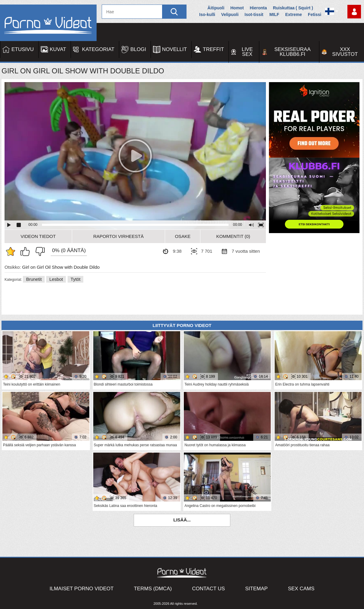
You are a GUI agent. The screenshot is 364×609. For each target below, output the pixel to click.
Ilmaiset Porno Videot (81, 589)
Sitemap (256, 589)
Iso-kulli (207, 14)
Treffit (213, 49)
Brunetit (34, 279)
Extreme (294, 14)
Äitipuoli (216, 8)
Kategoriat (98, 49)
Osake (183, 236)
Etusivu (23, 49)
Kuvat (58, 49)
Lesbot (56, 279)
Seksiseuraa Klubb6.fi (292, 52)
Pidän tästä (27, 252)
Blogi (138, 49)
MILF (274, 14)
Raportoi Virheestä (118, 236)
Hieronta (258, 8)
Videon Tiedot (38, 236)
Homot (237, 8)
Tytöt (76, 279)
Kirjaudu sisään (354, 12)
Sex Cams (301, 589)
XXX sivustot (345, 52)
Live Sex (247, 52)
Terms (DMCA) (153, 589)
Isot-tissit (254, 14)
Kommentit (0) (233, 236)
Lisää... (182, 520)
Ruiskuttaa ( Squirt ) (293, 8)
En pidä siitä (39, 252)
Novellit (174, 49)
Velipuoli (230, 14)
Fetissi (315, 14)
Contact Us (208, 589)
